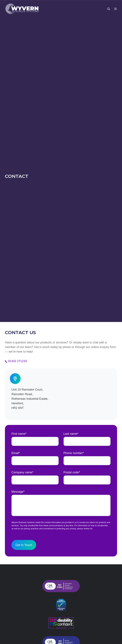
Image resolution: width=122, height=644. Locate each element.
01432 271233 (17, 361)
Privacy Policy (99, 529)
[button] (109, 9)
